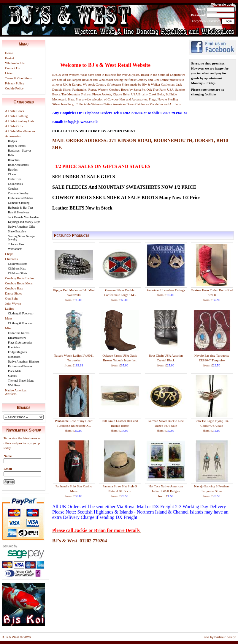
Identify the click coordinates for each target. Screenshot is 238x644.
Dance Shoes (14, 293)
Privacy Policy (15, 83)
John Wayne (13, 303)
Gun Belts (12, 298)
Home (9, 53)
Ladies (9, 308)
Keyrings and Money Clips (24, 222)
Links (9, 73)
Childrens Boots (18, 264)
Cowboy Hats (14, 288)
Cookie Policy (14, 88)
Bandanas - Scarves (20, 151)
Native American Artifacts (16, 392)
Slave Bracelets (17, 231)
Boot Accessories (18, 165)
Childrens (11, 259)
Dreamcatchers (17, 338)
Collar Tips (15, 179)
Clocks (12, 174)
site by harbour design (220, 637)
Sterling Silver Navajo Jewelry (21, 238)
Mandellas (14, 357)
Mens (9, 318)
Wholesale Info (15, 63)
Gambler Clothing (19, 203)
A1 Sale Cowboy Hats (20, 121)
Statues (12, 376)
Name (8, 456)
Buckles (13, 170)
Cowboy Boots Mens (19, 283)
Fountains (14, 347)
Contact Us (12, 68)
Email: (201, 9)
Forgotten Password (206, 21)
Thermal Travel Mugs (21, 381)
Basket (9, 58)
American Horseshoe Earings (166, 290)
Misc (8, 328)
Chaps (9, 254)
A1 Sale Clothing (16, 116)
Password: (199, 15)
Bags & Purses (17, 146)
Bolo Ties (14, 160)
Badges (12, 141)
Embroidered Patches (21, 198)
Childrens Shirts (18, 273)
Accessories (13, 136)
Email (8, 469)
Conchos (13, 189)
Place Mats (15, 371)
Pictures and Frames (20, 366)
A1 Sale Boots (15, 111)
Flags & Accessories (20, 343)
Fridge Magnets (17, 352)
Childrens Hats (17, 269)
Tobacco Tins (16, 244)
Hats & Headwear (19, 212)
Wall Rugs (14, 385)
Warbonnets (15, 249)
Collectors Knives (19, 333)
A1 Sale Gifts (14, 126)
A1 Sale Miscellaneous (20, 131)
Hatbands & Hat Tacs (21, 208)
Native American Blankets (24, 362)
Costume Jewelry (18, 193)
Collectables (15, 184)
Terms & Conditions (18, 78)
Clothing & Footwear (21, 313)
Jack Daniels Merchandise (24, 217)
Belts (11, 155)
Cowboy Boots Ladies (20, 278)
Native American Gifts (22, 227)
